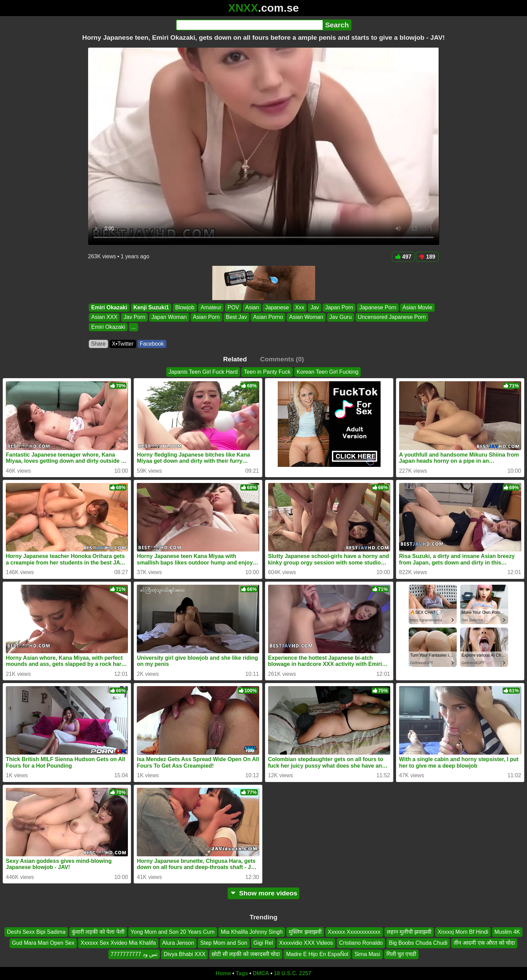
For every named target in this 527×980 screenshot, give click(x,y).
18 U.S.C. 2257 (293, 973)
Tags (242, 973)
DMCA (261, 973)
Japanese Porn (378, 307)
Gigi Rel (263, 943)
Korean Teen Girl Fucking (327, 372)
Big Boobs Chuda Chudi (418, 943)
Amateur (211, 307)
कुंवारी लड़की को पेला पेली (98, 932)
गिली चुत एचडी (402, 954)
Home (223, 973)
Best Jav (236, 317)
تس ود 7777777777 (134, 954)
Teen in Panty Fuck (267, 372)
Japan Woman (169, 317)
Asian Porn (206, 317)
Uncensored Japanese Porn (392, 317)
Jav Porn (134, 317)
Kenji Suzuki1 (151, 307)
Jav (315, 307)
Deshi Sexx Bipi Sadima (36, 932)
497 (403, 257)
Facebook (152, 344)
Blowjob (184, 307)
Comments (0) (282, 359)
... (133, 327)
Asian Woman (306, 317)
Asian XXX (104, 317)
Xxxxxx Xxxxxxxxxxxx (354, 932)
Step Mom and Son (224, 943)
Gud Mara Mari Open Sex (43, 943)
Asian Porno (268, 317)
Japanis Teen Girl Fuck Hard (203, 372)
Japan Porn (339, 307)
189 (427, 257)
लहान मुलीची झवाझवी (409, 932)
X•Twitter (123, 344)
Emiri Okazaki (109, 307)
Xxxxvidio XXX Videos (306, 943)
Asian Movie (417, 307)
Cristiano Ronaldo (361, 943)
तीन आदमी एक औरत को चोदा (484, 943)
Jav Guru (340, 317)
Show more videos (263, 893)
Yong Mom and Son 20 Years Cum (173, 932)
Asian (252, 307)
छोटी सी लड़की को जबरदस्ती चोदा (246, 954)
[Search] (249, 25)
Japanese (277, 307)
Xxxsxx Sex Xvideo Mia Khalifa (118, 943)
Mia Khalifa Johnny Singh (252, 932)
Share (99, 344)
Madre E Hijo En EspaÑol (317, 954)
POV (233, 307)
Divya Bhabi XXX (184, 954)
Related (235, 359)
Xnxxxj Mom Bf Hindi (463, 932)
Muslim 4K (507, 932)
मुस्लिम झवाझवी (305, 932)
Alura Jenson (178, 943)
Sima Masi (367, 954)
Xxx (300, 307)
